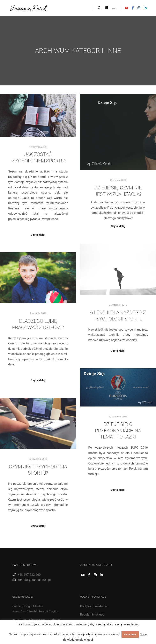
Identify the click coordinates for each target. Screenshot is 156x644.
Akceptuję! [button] (130, 634)
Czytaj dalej (38, 235)
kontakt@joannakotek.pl (32, 580)
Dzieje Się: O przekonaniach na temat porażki (118, 431)
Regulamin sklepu (92, 614)
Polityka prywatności (94, 606)
